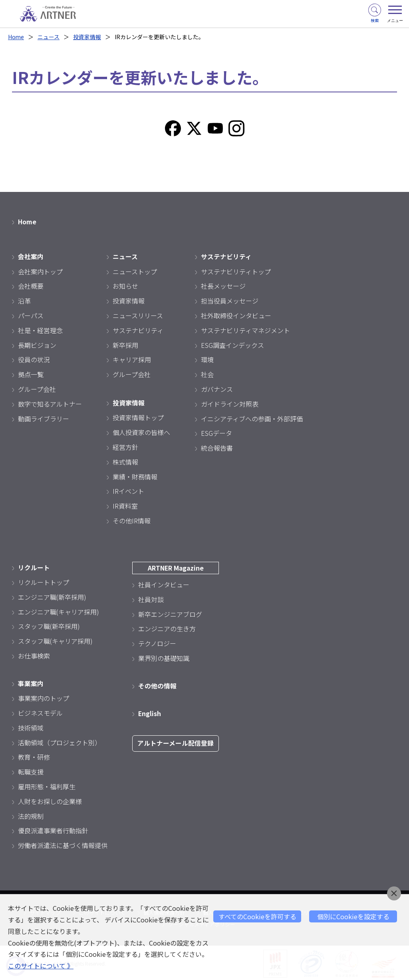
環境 (207, 359)
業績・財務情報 (135, 476)
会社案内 (31, 256)
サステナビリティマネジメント (245, 329)
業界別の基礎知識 (164, 657)
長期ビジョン (37, 344)
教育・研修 (34, 756)
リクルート (34, 567)
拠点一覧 (31, 374)
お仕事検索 (34, 655)
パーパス (31, 315)
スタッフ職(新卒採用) (49, 625)
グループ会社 (37, 389)
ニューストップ (135, 271)
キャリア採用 (132, 359)
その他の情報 (157, 685)
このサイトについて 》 (41, 966)
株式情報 (125, 461)
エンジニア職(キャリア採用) (59, 611)
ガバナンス (217, 389)
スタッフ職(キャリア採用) (55, 640)
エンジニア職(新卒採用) (52, 596)
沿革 (24, 300)
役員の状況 (34, 359)
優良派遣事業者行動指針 (53, 829)
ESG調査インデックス (232, 344)
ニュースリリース (138, 315)
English (150, 712)
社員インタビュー (164, 584)
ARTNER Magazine (176, 567)
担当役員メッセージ (230, 300)
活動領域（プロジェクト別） (60, 741)
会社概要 (31, 285)
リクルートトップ (44, 581)
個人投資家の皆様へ (141, 431)
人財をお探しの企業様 (50, 800)
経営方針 (125, 446)
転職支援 (31, 770)
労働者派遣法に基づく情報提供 (63, 844)
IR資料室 (125, 505)
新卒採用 (125, 344)
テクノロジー (157, 643)
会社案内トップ (40, 271)
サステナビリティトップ (236, 271)
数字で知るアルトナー (50, 403)
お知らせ (125, 285)
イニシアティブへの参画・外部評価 (252, 418)
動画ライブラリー (44, 418)
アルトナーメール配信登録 (176, 742)
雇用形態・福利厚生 (47, 785)
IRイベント (128, 490)
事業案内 (31, 682)
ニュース (49, 37)
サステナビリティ (138, 329)
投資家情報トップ (138, 417)
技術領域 (31, 727)
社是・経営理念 (40, 329)
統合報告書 (217, 447)
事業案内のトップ (44, 697)
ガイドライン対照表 (230, 403)
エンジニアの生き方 (167, 628)
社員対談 (151, 598)
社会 (207, 374)
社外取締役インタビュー (236, 315)
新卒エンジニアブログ (170, 613)
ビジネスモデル (40, 712)
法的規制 (31, 814)
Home (16, 37)
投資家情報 (87, 37)
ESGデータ (216, 433)
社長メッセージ (223, 285)
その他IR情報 (132, 520)
